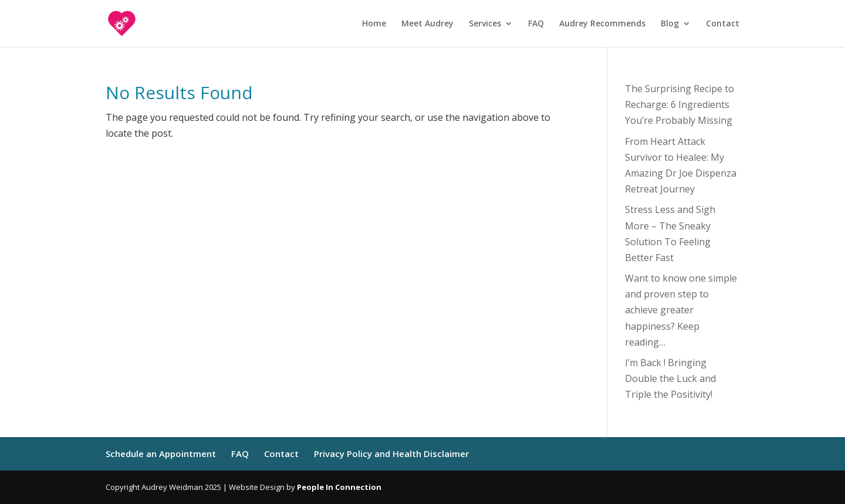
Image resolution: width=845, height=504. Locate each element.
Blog (670, 24)
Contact (723, 24)
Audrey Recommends (602, 24)
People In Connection (339, 487)
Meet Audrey (427, 24)
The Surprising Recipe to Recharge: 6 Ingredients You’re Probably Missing (680, 104)
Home (374, 24)
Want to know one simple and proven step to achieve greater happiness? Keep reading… (681, 310)
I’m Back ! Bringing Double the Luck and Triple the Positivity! (670, 378)
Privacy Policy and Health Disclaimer (391, 454)
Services (485, 24)
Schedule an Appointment (161, 454)
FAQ (536, 24)
